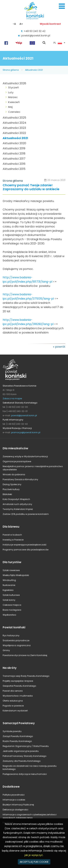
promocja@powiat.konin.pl (26, 432)
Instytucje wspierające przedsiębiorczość (25, 545)
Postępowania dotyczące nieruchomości (25, 774)
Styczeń (14, 87)
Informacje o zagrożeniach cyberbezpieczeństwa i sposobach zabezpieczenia (30, 816)
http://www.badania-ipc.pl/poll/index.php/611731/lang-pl (27, 280)
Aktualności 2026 (14, 83)
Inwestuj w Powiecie (13, 540)
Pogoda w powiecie (13, 706)
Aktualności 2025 (14, 118)
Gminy (6, 650)
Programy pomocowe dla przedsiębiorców (26, 550)
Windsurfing (9, 580)
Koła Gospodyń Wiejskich (16, 499)
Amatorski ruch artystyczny (17, 504)
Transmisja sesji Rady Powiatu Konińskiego (26, 676)
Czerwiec (14, 112)
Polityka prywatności (14, 795)
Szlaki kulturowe (11, 595)
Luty (11, 92)
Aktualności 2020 (14, 143)
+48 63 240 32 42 (35, 31)
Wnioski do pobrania (14, 474)
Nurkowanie (9, 585)
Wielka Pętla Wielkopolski (16, 575)
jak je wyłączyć (34, 855)
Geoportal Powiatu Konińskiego (19, 686)
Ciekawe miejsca (12, 605)
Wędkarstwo (9, 615)
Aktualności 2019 (14, 148)
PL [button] (58, 43)
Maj (10, 107)
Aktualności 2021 (34, 70)
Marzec (13, 97)
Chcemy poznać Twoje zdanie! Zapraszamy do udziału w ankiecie (31, 187)
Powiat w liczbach (12, 535)
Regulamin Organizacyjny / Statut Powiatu (26, 746)
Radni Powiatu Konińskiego (17, 741)
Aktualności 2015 (14, 169)
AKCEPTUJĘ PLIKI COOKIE (34, 862)
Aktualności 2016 (14, 164)
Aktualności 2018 (14, 154)
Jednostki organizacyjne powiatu (21, 751)
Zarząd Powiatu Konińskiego (18, 736)
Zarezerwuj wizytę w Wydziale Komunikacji (25, 456)
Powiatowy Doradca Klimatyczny (20, 479)
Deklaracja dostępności (15, 810)
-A (14, 24)
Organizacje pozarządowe (17, 461)
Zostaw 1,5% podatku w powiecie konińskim (26, 514)
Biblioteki (7, 494)
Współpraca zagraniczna (17, 645)
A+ (21, 24)
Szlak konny (9, 600)
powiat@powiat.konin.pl (36, 36)
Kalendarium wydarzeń (15, 711)
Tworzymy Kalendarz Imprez (18, 509)
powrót (60, 347)
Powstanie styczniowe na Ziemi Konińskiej (25, 655)
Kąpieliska (8, 590)
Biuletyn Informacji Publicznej (18, 805)
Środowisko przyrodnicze (16, 640)
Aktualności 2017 (14, 159)
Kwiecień (14, 102)
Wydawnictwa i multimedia (18, 696)
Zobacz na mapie (12, 398)
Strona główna (11, 70)
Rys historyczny (11, 635)
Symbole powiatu (12, 731)
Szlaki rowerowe (11, 570)
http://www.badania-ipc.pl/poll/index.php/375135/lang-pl (28, 296)
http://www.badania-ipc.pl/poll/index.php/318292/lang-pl (28, 322)
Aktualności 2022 (14, 133)
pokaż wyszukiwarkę (44, 43)
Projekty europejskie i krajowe (18, 681)
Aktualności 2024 (14, 123)
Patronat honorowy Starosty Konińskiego (24, 756)
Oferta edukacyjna (13, 701)
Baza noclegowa (12, 610)
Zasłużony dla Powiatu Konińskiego (22, 761)
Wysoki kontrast (50, 24)
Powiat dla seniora (13, 691)
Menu (62, 6)
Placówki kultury (11, 489)
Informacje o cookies (14, 800)
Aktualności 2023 (14, 128)
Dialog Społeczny (12, 484)
